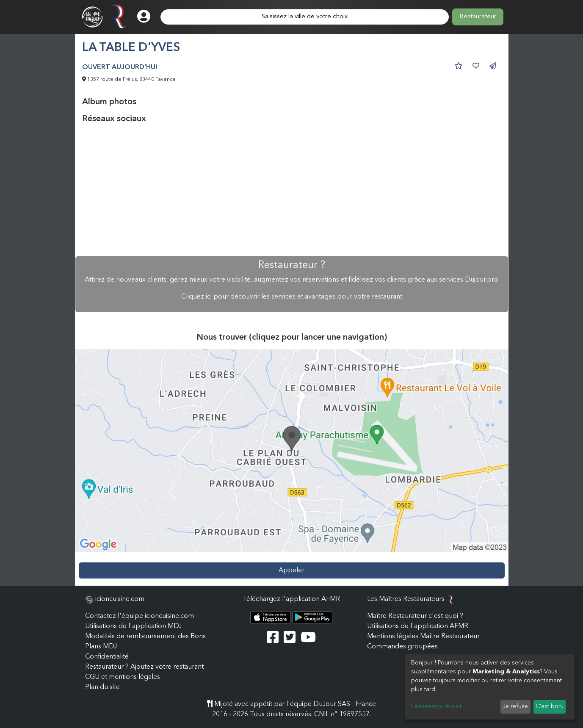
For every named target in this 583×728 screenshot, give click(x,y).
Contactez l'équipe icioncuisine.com (140, 616)
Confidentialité (107, 657)
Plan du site (102, 687)
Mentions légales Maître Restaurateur (423, 637)
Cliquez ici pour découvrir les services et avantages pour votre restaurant (292, 297)
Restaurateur (478, 17)
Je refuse (515, 706)
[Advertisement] (292, 190)
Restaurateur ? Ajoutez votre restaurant (144, 667)
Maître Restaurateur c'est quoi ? (415, 616)
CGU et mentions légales (123, 677)
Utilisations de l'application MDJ (133, 626)
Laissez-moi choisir (437, 706)
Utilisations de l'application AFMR (418, 626)
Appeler (291, 570)
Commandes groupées (402, 647)
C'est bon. (549, 706)
